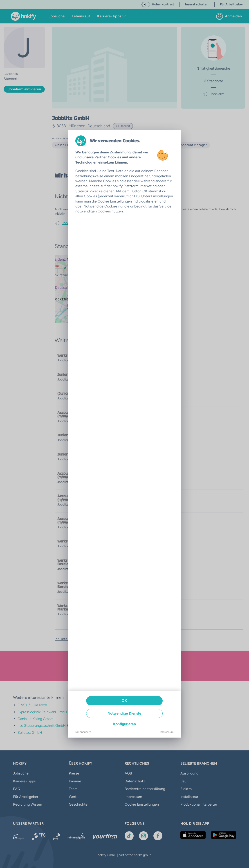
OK (124, 701)
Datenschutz (83, 732)
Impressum (167, 732)
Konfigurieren (124, 724)
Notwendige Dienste (124, 713)
